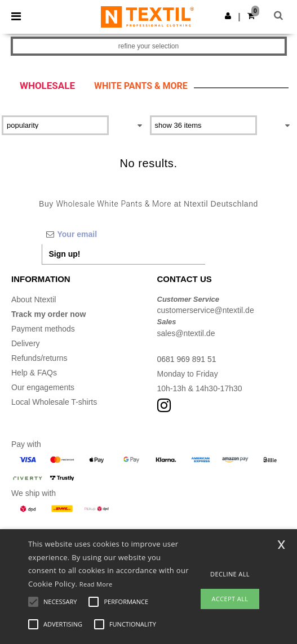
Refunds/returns (39, 358)
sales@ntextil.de (186, 333)
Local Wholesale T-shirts (54, 402)
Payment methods (43, 329)
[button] (228, 16)
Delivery (26, 343)
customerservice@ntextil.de (206, 310)
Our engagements (43, 387)
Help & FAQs (34, 373)
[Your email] (123, 234)
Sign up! (65, 254)
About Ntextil (34, 299)
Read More (96, 584)
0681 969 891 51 (187, 359)
